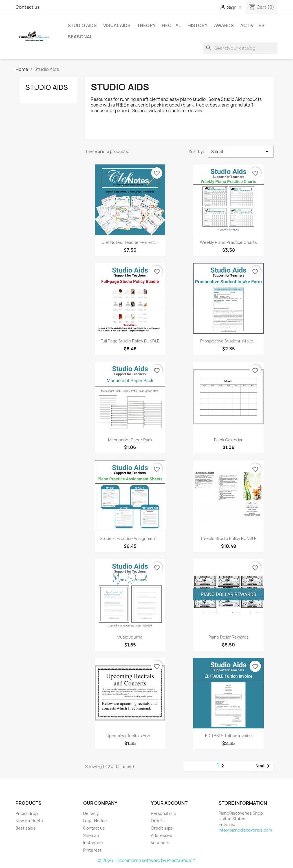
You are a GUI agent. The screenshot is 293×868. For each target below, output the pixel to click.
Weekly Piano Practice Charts (228, 242)
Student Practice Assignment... (130, 538)
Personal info (164, 813)
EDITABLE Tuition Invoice (228, 736)
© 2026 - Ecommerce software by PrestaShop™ (146, 861)
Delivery (91, 813)
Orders (158, 821)
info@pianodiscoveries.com (245, 830)
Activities (252, 25)
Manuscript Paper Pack (130, 440)
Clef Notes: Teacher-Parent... (130, 242)
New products (29, 821)
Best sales (26, 828)
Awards (224, 25)
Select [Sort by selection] (241, 152)
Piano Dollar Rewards (229, 637)
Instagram (93, 843)
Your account (169, 803)
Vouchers (160, 843)
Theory (146, 25)
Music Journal (130, 637)
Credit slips (162, 828)
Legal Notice (95, 821)
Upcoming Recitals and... (130, 736)
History (198, 25)
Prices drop (27, 813)
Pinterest (92, 850)
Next (264, 766)
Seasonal (80, 37)
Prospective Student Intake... (228, 341)
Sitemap (91, 835)
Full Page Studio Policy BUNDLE (130, 341)
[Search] (240, 48)
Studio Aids (82, 25)
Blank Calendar (228, 440)
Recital (172, 25)
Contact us (28, 7)
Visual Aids (117, 25)
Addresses (161, 835)
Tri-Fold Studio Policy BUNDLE (228, 538)
